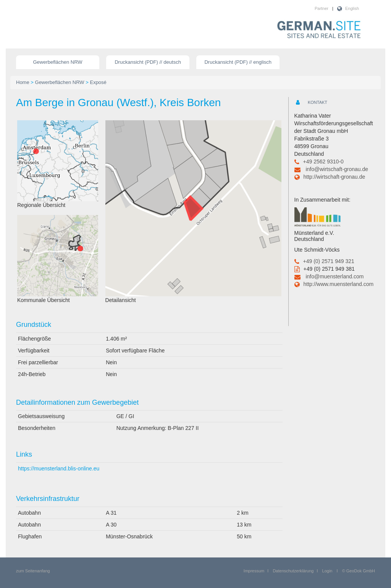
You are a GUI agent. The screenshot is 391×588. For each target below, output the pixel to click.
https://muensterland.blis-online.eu (59, 468)
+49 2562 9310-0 (323, 162)
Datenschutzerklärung (293, 571)
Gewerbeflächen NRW (58, 62)
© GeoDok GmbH (359, 571)
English (352, 8)
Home (23, 82)
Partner (322, 8)
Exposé (98, 82)
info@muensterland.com (334, 276)
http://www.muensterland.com (339, 284)
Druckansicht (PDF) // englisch (238, 62)
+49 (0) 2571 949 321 (329, 261)
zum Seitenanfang (33, 571)
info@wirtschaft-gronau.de (337, 169)
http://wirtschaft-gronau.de (334, 177)
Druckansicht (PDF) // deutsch (148, 62)
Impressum (254, 571)
